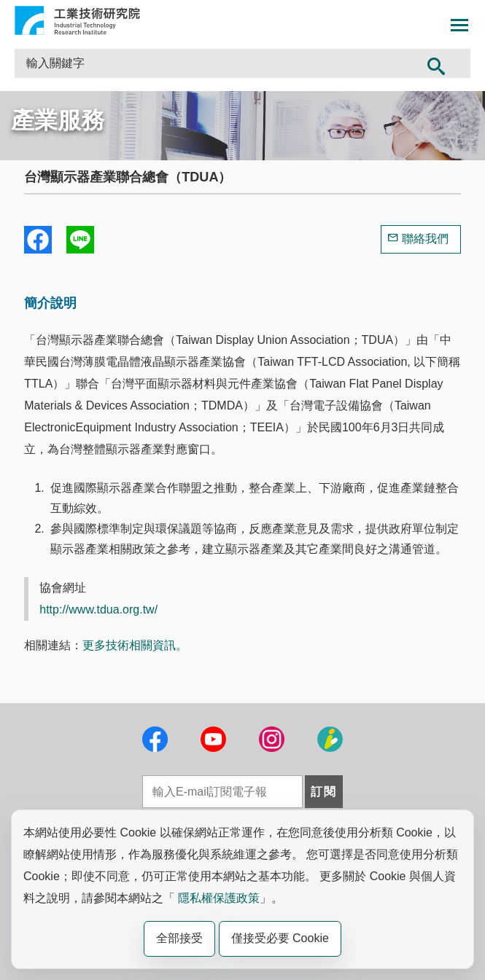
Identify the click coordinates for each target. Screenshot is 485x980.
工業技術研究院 (77, 20)
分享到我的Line (80, 240)
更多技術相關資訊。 (135, 645)
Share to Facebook (38, 240)
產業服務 (58, 120)
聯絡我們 (425, 239)
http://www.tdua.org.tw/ (98, 609)
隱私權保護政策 (219, 898)
